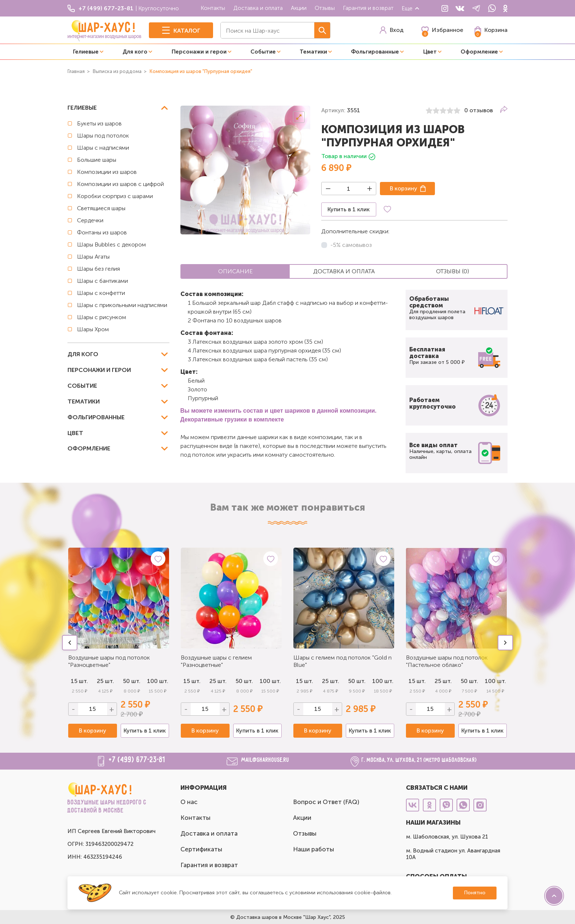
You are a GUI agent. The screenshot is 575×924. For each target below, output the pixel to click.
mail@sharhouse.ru (265, 760)
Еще (411, 8)
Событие (263, 52)
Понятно (475, 893)
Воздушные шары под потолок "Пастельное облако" (447, 661)
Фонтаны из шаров (102, 232)
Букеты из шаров (99, 123)
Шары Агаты (93, 257)
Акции (299, 8)
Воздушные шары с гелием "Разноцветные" (216, 661)
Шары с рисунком (102, 317)
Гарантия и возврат (368, 8)
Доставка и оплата (258, 8)
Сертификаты (201, 849)
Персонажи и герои (199, 52)
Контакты (213, 8)
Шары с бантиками (102, 281)
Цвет (430, 52)
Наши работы (314, 849)
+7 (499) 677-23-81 (137, 760)
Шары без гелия (98, 269)
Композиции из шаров (107, 172)
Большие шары (97, 160)
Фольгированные (375, 52)
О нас (189, 802)
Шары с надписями (103, 148)
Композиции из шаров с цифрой (120, 184)
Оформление (479, 52)
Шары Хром (93, 329)
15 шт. (192, 681)
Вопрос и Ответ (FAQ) (326, 802)
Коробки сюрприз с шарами (115, 196)
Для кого (135, 52)
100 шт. (158, 681)
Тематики (313, 52)
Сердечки (90, 220)
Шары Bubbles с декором (111, 244)
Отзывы (325, 8)
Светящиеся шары (101, 208)
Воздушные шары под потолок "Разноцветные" (109, 661)
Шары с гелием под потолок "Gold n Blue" (343, 661)
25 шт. (105, 681)
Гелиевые (86, 52)
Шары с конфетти (101, 293)
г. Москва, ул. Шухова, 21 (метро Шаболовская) (419, 760)
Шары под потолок (103, 136)
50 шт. (132, 681)
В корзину (404, 188)
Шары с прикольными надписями (122, 305)
